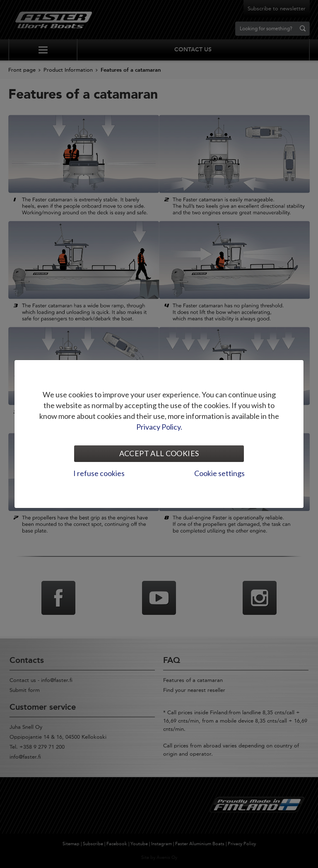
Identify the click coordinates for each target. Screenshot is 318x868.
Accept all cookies (159, 453)
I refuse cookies (99, 473)
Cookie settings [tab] (219, 473)
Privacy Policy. (159, 427)
